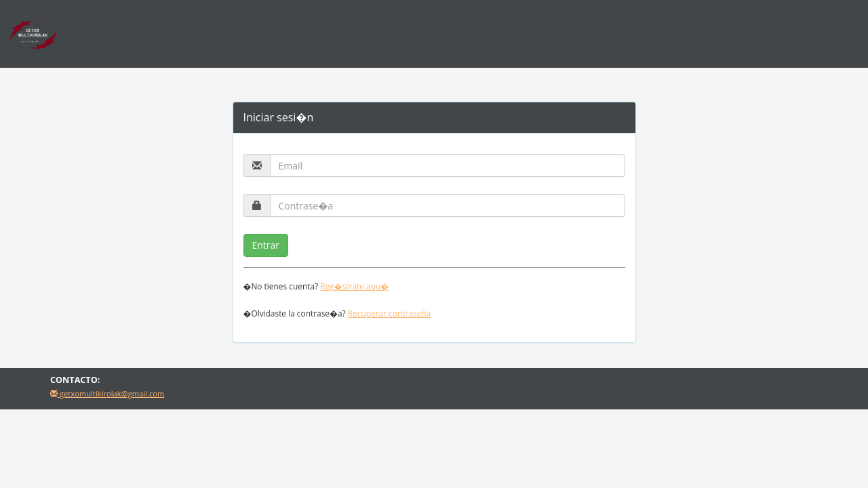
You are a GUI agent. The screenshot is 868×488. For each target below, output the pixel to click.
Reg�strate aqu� (354, 286)
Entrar (266, 245)
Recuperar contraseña (389, 313)
